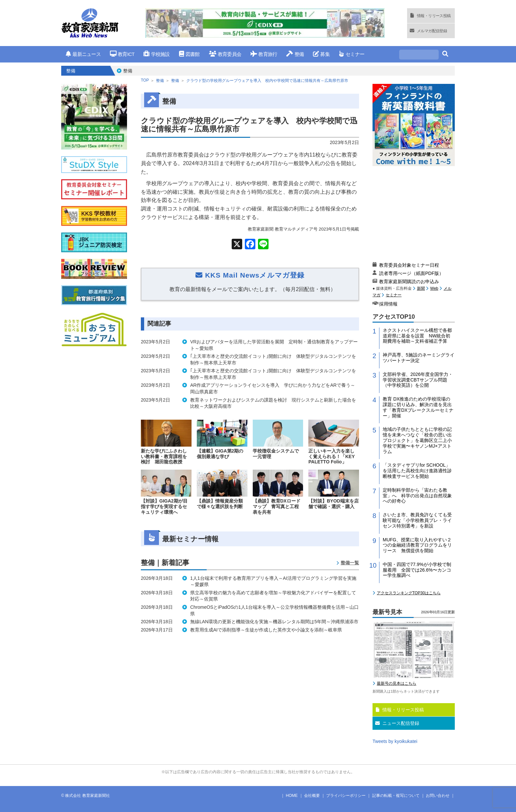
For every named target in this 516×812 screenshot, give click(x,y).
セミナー (352, 54)
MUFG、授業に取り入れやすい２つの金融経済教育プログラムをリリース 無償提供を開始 (417, 545)
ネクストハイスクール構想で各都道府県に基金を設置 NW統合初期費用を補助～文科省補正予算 (417, 336)
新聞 (421, 288)
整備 (295, 54)
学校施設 (156, 54)
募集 (321, 54)
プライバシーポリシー (346, 796)
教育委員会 (225, 54)
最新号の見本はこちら (397, 683)
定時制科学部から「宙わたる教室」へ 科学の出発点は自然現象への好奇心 (417, 496)
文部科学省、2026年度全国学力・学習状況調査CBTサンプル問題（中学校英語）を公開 (418, 380)
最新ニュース (83, 54)
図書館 (189, 54)
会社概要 (312, 796)
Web (434, 288)
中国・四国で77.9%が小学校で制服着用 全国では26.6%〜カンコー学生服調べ (417, 570)
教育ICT (122, 54)
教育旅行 (264, 54)
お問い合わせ (438, 796)
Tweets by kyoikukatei (395, 741)
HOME (292, 796)
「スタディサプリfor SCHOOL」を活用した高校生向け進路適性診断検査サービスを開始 (417, 471)
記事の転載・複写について (396, 796)
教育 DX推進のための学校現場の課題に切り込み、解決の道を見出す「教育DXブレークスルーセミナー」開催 (418, 407)
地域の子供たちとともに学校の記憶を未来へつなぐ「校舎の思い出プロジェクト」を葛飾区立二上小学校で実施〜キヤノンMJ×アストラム (417, 440)
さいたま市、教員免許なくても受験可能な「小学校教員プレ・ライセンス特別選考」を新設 (417, 520)
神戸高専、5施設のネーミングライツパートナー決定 (419, 358)
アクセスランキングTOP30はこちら (409, 593)
